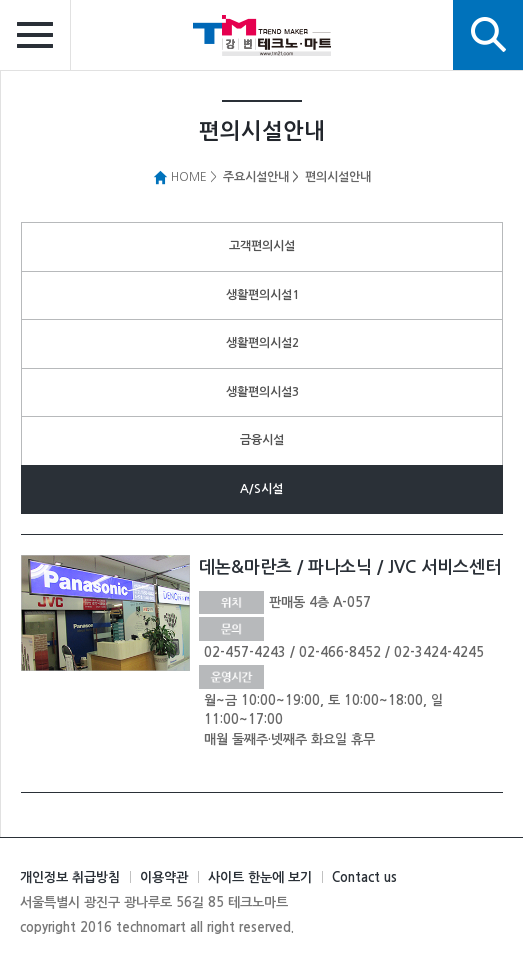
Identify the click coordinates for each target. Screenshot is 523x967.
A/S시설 (261, 489)
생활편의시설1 (262, 295)
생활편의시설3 (262, 392)
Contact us (364, 877)
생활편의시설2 (262, 343)
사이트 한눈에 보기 (260, 877)
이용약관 (164, 877)
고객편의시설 (262, 246)
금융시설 (262, 440)
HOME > (185, 177)
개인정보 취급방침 (70, 877)
